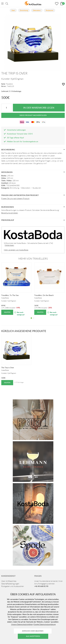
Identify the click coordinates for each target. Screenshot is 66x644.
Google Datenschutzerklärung (45, 624)
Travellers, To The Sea (10, 295)
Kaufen (7, 312)
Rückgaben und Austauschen (13, 586)
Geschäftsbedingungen (10, 584)
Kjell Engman (17, 79)
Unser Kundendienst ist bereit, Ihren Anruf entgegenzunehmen (48, 584)
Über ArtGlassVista (9, 581)
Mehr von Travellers (33, 259)
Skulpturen (37, 188)
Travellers (9, 84)
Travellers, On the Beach (44, 295)
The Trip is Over (8, 367)
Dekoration (26, 188)
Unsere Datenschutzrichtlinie (22, 624)
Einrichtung (15, 188)
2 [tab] (34, 320)
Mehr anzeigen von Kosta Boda (16, 250)
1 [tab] (31, 320)
